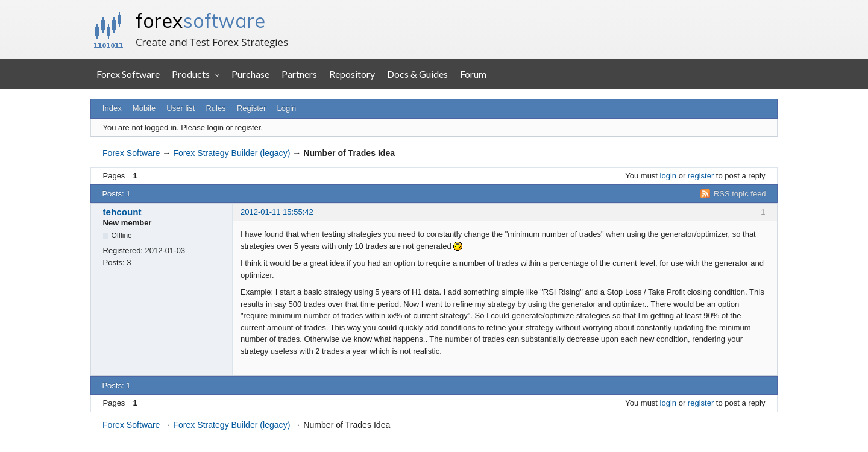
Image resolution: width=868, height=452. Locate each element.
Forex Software (128, 74)
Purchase (250, 74)
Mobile (144, 108)
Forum (473, 74)
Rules (215, 108)
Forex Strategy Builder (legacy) (231, 153)
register (701, 176)
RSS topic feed (740, 194)
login (668, 176)
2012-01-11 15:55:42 (277, 212)
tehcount (122, 212)
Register (251, 108)
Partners (299, 74)
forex (200, 20)
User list (181, 108)
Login (287, 108)
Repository (352, 74)
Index (112, 108)
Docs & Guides (417, 74)
